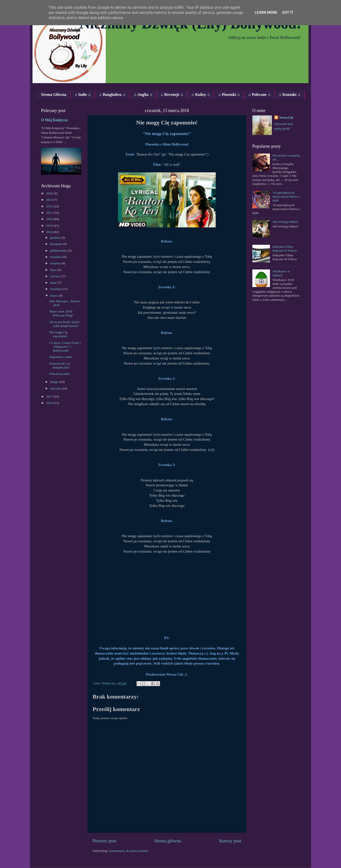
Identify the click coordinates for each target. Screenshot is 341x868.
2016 (50, 403)
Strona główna (168, 841)
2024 (50, 200)
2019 (50, 226)
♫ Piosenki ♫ (229, 95)
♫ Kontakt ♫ (290, 95)
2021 (50, 213)
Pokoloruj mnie (60, 374)
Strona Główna (54, 95)
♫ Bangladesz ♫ (112, 95)
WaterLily (286, 117)
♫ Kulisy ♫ (201, 95)
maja (54, 283)
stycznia (56, 388)
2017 (50, 396)
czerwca (56, 276)
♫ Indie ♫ (83, 95)
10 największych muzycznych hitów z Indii (286, 196)
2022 (50, 206)
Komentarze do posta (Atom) (128, 851)
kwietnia (56, 289)
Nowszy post (104, 841)
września (56, 257)
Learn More (266, 12)
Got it (288, 12)
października (59, 250)
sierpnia (56, 263)
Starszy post (230, 841)
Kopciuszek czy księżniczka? (60, 365)
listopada (56, 244)
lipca (54, 270)
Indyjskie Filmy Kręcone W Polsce (285, 249)
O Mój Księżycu (54, 120)
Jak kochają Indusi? (285, 222)
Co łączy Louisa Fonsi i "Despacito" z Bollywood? (65, 347)
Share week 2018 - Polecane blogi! (62, 313)
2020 (50, 219)
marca (54, 295)
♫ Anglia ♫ (143, 95)
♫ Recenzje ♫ (172, 95)
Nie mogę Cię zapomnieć (59, 334)
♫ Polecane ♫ (259, 95)
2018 (50, 232)
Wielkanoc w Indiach (281, 273)
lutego (55, 382)
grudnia (56, 238)
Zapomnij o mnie (61, 357)
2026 (50, 193)
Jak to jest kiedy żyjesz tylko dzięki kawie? (64, 324)
